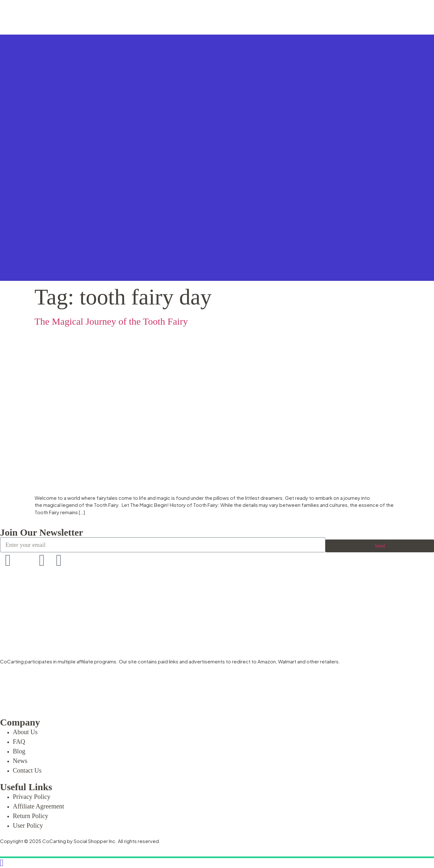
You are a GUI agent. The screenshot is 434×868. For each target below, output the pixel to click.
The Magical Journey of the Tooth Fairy (111, 321)
